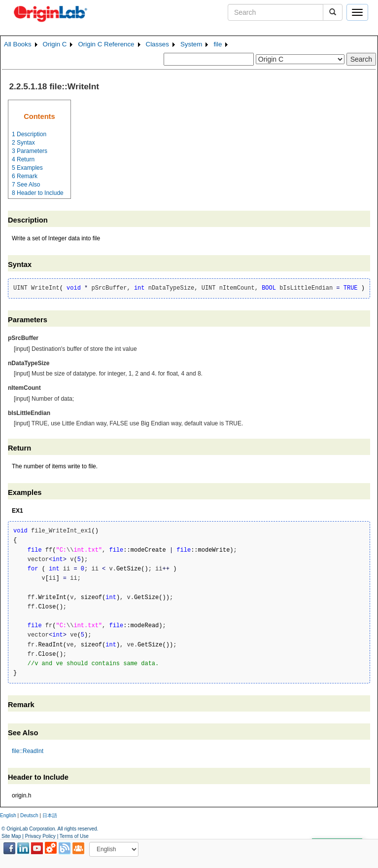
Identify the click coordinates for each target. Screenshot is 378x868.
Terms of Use (74, 836)
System (191, 44)
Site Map (11, 836)
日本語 (50, 815)
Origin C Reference (106, 44)
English (8, 815)
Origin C (55, 44)
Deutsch (29, 815)
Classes (157, 44)
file (218, 44)
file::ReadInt (28, 751)
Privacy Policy (40, 836)
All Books (18, 44)
